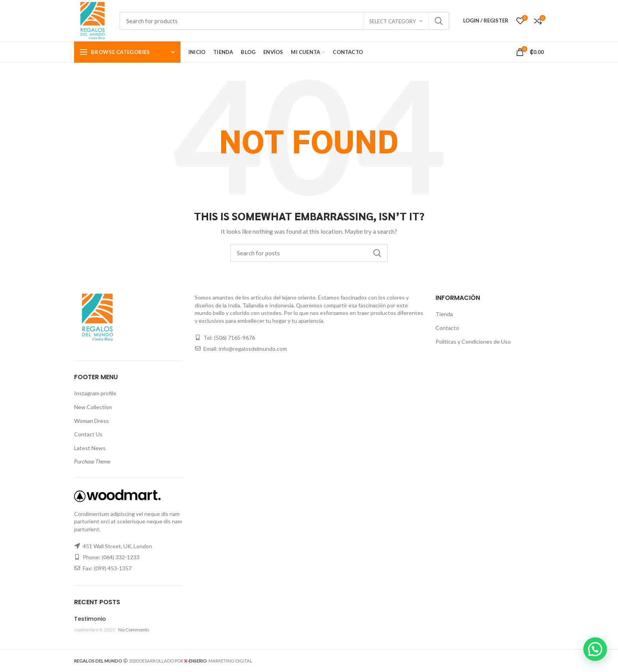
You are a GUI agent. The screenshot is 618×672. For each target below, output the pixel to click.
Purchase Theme (92, 461)
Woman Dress (91, 421)
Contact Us (88, 434)
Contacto (447, 328)
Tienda (444, 314)
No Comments (134, 630)
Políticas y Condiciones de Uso (473, 342)
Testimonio (90, 619)
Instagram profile (95, 393)
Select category (393, 21)
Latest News (90, 448)
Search (439, 21)
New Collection (93, 407)
